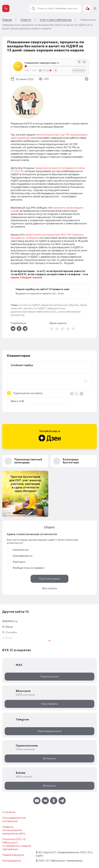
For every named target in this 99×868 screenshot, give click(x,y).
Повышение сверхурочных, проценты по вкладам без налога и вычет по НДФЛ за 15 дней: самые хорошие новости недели (55, 63)
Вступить (49, 758)
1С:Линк (7, 627)
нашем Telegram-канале (26, 277)
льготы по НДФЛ (29, 305)
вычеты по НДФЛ (35, 308)
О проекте (9, 812)
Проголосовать (49, 579)
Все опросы (50, 588)
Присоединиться (50, 731)
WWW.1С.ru (10, 621)
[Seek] (55, 66)
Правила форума (13, 855)
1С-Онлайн (10, 632)
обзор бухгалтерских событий (60, 305)
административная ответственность (34, 312)
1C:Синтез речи (79, 70)
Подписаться (50, 677)
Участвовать (49, 704)
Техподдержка (12, 861)
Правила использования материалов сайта (14, 830)
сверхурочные (56, 308)
